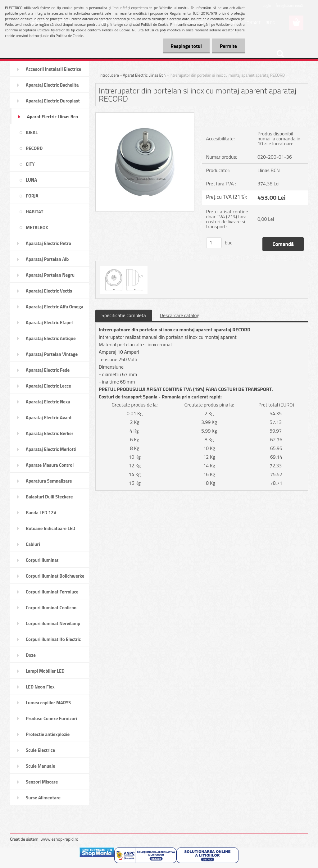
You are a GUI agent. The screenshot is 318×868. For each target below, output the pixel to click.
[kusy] (214, 243)
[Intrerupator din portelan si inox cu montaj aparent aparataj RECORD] (145, 115)
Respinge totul (186, 46)
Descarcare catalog (180, 315)
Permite (228, 46)
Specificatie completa (124, 315)
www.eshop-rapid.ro (59, 839)
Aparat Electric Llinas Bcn (144, 75)
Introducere (109, 75)
